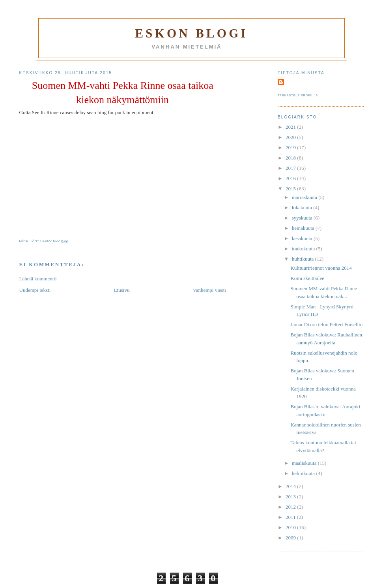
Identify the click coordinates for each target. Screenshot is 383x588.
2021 (291, 127)
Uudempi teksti (35, 290)
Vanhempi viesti (209, 290)
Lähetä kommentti (38, 279)
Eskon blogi (191, 33)
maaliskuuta (305, 463)
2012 (291, 507)
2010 (291, 527)
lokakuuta (303, 208)
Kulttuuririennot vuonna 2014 (321, 268)
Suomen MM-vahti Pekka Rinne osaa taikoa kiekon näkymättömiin (123, 93)
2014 (291, 486)
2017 (291, 168)
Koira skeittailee (307, 278)
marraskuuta (305, 197)
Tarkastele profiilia (298, 95)
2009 (291, 538)
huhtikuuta (304, 259)
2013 (291, 497)
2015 (291, 189)
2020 (291, 137)
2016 (291, 178)
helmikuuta (304, 473)
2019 (291, 147)
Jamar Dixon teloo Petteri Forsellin (326, 324)
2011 (291, 517)
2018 (291, 158)
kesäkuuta (303, 238)
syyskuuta (303, 218)
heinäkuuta (304, 228)
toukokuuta (304, 249)
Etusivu (122, 290)
